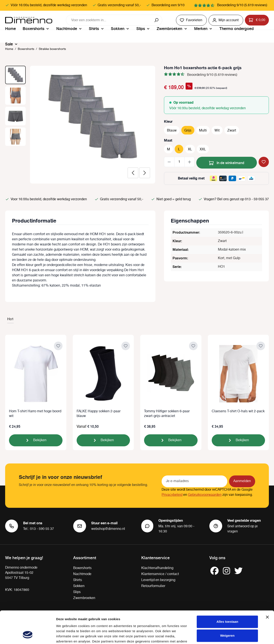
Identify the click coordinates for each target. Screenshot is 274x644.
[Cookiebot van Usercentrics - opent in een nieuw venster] (28, 636)
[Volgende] (145, 173)
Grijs (188, 131)
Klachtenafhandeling (157, 568)
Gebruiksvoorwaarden (205, 495)
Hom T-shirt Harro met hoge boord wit (35, 414)
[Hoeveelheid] (179, 162)
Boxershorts (82, 568)
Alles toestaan (227, 594)
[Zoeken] (157, 20)
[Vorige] (133, 173)
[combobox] (109, 20)
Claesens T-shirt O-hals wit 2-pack (238, 412)
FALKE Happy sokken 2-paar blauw (99, 414)
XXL (203, 149)
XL (190, 149)
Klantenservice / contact (160, 574)
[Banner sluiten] (267, 589)
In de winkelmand (227, 162)
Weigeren (227, 608)
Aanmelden (242, 481)
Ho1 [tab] (10, 319)
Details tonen (66, 636)
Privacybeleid (172, 495)
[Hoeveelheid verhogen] (190, 162)
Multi (203, 131)
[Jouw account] (226, 20)
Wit (217, 131)
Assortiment (85, 557)
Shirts (78, 580)
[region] (80, 125)
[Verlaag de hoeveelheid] (169, 162)
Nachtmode (82, 574)
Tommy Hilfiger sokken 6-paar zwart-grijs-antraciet (167, 414)
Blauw (172, 131)
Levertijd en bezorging (158, 580)
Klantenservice (156, 557)
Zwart (232, 131)
